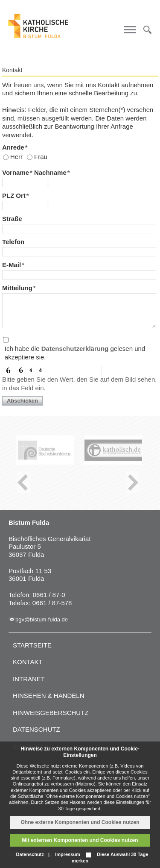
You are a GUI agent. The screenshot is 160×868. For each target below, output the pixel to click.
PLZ (8, 196)
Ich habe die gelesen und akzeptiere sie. (75, 353)
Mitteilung (19, 288)
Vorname (17, 172)
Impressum (68, 854)
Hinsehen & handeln (49, 696)
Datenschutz (36, 729)
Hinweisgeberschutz (51, 713)
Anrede (15, 147)
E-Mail (13, 265)
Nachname (52, 172)
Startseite (32, 645)
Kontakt (28, 662)
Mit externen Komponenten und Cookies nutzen (80, 840)
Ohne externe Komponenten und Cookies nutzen (80, 822)
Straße (12, 219)
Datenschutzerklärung (75, 349)
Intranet (29, 679)
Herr (16, 157)
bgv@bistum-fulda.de (42, 619)
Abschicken (22, 401)
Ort (22, 196)
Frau (41, 157)
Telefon (13, 242)
